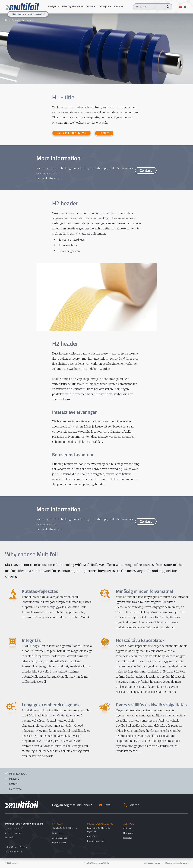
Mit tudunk (91, 6)
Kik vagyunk (105, 6)
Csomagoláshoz (59, 838)
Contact (104, 133)
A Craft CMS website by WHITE (96, 863)
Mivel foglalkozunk (71, 6)
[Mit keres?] (153, 7)
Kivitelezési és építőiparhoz (65, 828)
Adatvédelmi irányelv (153, 863)
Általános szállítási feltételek (176, 863)
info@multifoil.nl (13, 851)
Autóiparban (58, 833)
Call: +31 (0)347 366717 (71, 133)
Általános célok (59, 843)
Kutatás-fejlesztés (96, 841)
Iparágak (52, 6)
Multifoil (15, 863)
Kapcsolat (119, 6)
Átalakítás (92, 836)
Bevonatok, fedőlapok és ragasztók (99, 830)
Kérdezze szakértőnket (27, 14)
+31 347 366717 (18, 847)
